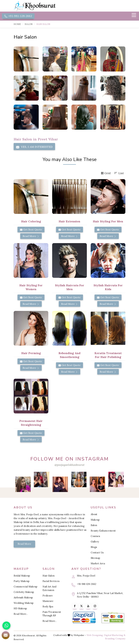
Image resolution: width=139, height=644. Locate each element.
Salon (29, 24)
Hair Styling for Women (31, 288)
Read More (31, 236)
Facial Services (51, 581)
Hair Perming (31, 353)
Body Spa (48, 607)
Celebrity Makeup (24, 592)
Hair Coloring (31, 222)
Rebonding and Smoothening (69, 355)
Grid (106, 173)
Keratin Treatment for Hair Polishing (108, 355)
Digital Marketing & (115, 635)
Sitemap (95, 558)
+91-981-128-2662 (18, 16)
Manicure (48, 601)
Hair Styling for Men (108, 222)
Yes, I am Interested (34, 147)
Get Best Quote (31, 230)
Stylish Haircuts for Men (70, 288)
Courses (95, 536)
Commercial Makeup (26, 587)
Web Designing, (95, 635)
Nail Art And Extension (49, 589)
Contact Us (97, 553)
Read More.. (21, 614)
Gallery (95, 542)
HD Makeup (20, 609)
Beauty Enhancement (103, 531)
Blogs (94, 547)
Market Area (98, 564)
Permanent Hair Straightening (31, 423)
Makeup (95, 520)
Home (17, 24)
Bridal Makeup (22, 576)
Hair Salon (49, 576)
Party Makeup (22, 581)
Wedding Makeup (24, 603)
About (94, 515)
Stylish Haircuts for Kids (108, 288)
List (119, 173)
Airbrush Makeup (23, 598)
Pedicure (48, 596)
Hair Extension (69, 222)
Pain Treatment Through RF (52, 614)
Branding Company (115, 639)
